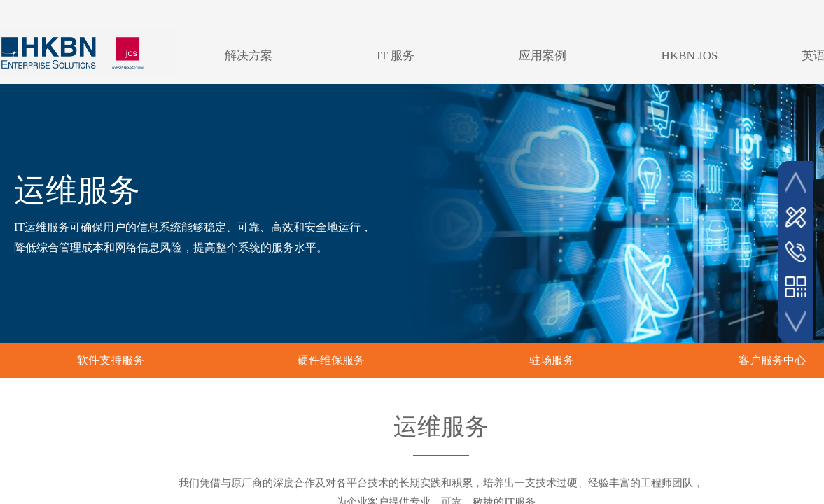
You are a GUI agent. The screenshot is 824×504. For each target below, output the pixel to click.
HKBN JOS (690, 56)
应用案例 (543, 56)
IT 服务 (396, 56)
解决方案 (249, 56)
